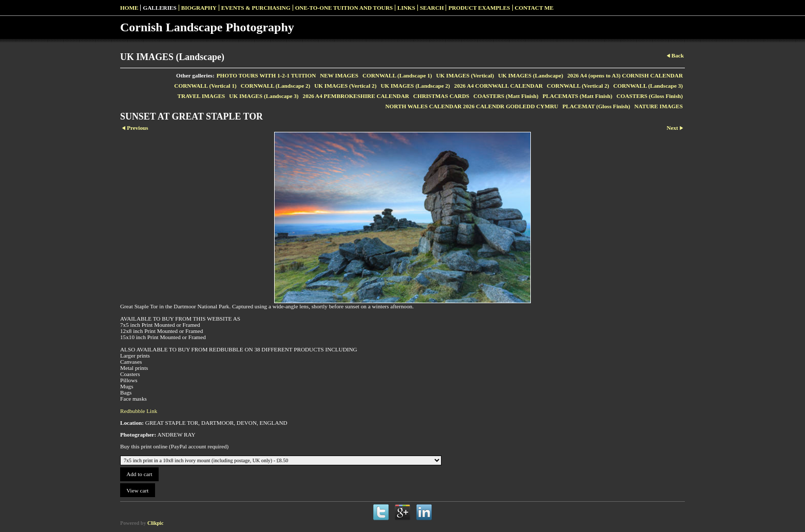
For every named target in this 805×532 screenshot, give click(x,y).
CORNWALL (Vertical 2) (578, 86)
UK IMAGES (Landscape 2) (415, 86)
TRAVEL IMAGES (202, 96)
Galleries (159, 8)
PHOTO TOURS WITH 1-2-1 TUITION (266, 75)
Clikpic (155, 523)
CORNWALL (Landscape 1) (397, 75)
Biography (199, 8)
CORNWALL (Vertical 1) (205, 86)
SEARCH (432, 8)
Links (406, 8)
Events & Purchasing (256, 8)
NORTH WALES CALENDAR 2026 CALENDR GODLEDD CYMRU (472, 106)
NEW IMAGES (339, 75)
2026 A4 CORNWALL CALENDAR (499, 86)
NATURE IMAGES (658, 106)
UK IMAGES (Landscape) (531, 75)
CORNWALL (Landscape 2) (276, 86)
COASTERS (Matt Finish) (506, 96)
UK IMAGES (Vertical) (465, 75)
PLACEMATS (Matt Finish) (578, 96)
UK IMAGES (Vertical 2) (345, 86)
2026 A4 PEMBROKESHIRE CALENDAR (356, 96)
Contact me (534, 8)
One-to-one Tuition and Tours (344, 8)
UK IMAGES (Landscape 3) (264, 96)
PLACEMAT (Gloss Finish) (596, 106)
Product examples (479, 8)
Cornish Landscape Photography (207, 27)
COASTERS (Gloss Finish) (650, 96)
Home (129, 8)
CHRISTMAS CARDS (441, 96)
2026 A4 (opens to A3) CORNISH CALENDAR (625, 75)
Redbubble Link (139, 411)
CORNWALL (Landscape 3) (648, 86)
